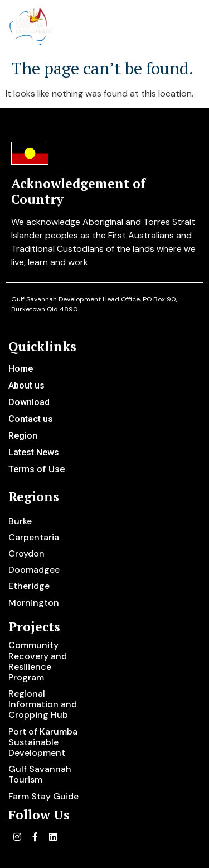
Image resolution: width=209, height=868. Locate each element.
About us (26, 385)
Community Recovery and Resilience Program (38, 661)
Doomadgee (34, 570)
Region (23, 436)
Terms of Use (37, 469)
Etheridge (29, 586)
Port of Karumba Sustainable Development (43, 742)
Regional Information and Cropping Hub (43, 704)
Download (29, 402)
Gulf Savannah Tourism (40, 774)
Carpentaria (34, 537)
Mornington (34, 603)
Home (21, 369)
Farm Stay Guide (43, 796)
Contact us (31, 419)
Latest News (34, 452)
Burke (20, 521)
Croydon (26, 553)
